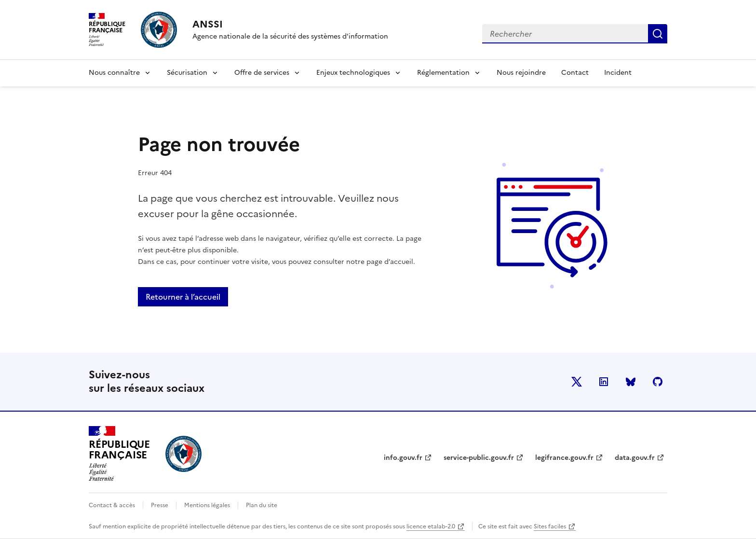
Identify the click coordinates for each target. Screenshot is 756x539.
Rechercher (658, 34)
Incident (618, 73)
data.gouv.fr (635, 458)
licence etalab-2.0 (431, 526)
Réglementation (443, 73)
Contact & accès (112, 505)
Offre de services (262, 73)
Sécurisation (187, 73)
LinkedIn (604, 382)
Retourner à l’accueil (183, 297)
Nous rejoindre (521, 73)
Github (658, 382)
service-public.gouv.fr (479, 458)
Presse (160, 505)
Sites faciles (550, 526)
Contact (575, 73)
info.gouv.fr (403, 458)
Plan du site (262, 505)
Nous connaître (114, 73)
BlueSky (631, 382)
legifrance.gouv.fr (564, 458)
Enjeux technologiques (353, 73)
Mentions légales (207, 505)
